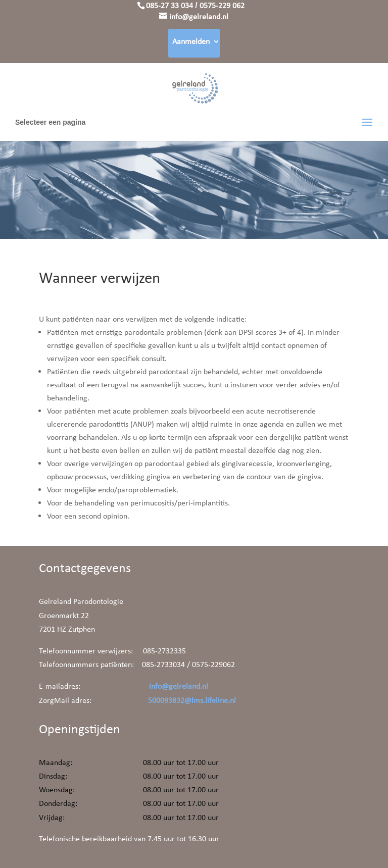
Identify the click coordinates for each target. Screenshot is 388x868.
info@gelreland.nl (179, 686)
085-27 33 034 (169, 5)
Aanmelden (191, 41)
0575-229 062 (222, 5)
